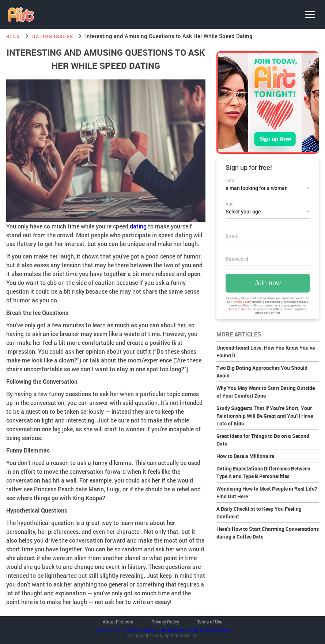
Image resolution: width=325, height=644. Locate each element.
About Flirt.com (118, 622)
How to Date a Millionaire (245, 456)
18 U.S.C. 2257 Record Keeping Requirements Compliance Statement (163, 630)
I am (230, 180)
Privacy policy (242, 302)
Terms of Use (210, 622)
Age (229, 204)
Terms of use (237, 309)
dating (138, 226)
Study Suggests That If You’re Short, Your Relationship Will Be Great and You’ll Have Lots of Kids (265, 416)
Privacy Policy (165, 622)
